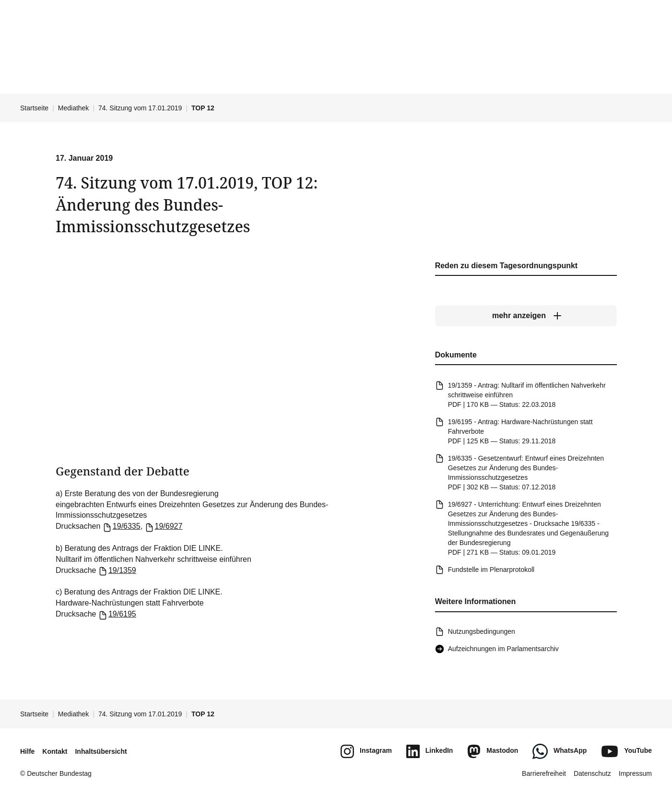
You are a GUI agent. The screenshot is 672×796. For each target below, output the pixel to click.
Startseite (34, 108)
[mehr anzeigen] (525, 316)
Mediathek (74, 108)
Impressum (635, 773)
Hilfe (27, 751)
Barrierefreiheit (544, 773)
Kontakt (55, 751)
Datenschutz (592, 773)
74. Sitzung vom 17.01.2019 (140, 108)
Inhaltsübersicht (101, 751)
